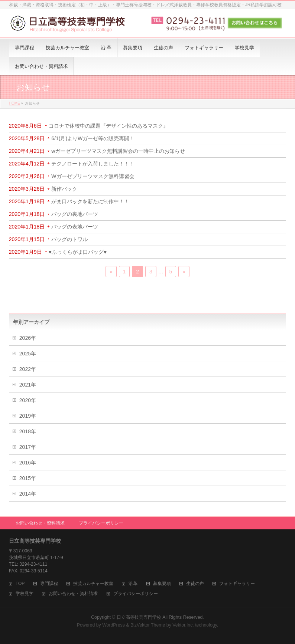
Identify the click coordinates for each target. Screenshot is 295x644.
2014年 (28, 494)
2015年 (28, 478)
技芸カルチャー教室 (93, 584)
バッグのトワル (69, 239)
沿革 (133, 584)
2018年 (28, 431)
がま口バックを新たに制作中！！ (90, 201)
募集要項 (162, 584)
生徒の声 (195, 584)
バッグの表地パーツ (75, 227)
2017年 (28, 447)
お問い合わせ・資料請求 (40, 523)
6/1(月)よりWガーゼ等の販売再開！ (93, 138)
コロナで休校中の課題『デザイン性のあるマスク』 (108, 126)
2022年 (28, 369)
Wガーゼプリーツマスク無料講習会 (93, 176)
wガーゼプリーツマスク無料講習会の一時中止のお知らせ (118, 151)
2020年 (28, 400)
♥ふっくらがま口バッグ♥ (78, 252)
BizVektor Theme (148, 625)
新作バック (64, 189)
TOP (20, 584)
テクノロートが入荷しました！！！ (93, 164)
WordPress (114, 625)
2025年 (28, 354)
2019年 (28, 416)
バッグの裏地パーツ (75, 214)
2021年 (28, 385)
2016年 (28, 463)
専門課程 (49, 584)
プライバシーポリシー (101, 523)
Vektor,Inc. (183, 625)
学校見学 (25, 594)
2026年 (28, 338)
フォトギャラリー (237, 584)
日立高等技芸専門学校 (139, 617)
